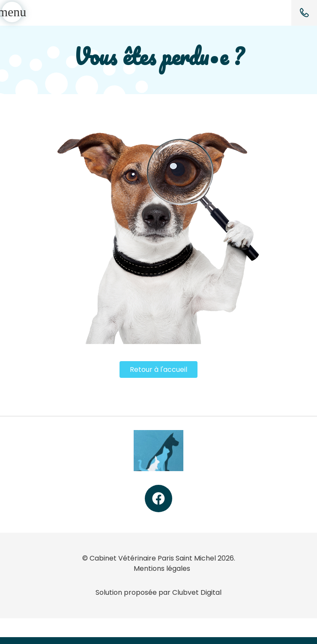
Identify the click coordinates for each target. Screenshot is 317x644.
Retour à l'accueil (158, 369)
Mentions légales (162, 568)
